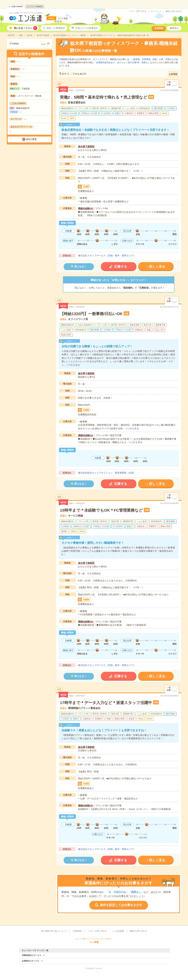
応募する (121, 267)
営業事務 (146, 59)
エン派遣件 (16, 6)
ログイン (174, 28)
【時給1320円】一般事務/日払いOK (91, 314)
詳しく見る (157, 267)
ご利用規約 (77, 931)
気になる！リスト (26, 28)
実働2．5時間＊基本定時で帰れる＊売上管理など (103, 97)
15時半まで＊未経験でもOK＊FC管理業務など (101, 510)
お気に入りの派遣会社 (87, 28)
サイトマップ (156, 11)
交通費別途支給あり (106, 62)
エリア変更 (63, 18)
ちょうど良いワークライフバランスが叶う (26, 13)
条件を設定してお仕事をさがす (121, 905)
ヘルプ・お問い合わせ (138, 11)
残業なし (146, 62)
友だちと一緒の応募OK (128, 62)
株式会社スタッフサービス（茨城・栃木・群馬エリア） (107, 256)
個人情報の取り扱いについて (54, 931)
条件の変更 (31, 139)
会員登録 (159, 28)
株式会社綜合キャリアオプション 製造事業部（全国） (107, 473)
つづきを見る (73, 365)
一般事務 (136, 59)
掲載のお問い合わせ (173, 11)
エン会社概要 (118, 931)
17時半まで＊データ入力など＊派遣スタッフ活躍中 (106, 703)
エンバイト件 (35, 6)
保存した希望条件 (56, 28)
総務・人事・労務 (161, 59)
